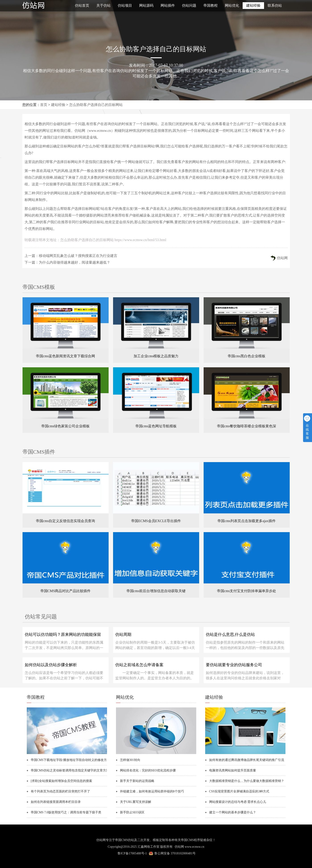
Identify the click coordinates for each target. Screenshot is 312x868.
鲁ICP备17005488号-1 (132, 853)
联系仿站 (275, 5)
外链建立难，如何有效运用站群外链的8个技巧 (152, 791)
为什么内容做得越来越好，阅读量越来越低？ (74, 262)
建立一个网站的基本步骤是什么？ (233, 812)
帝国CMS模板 (39, 287)
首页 (44, 105)
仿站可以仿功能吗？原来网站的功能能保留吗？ (63, 636)
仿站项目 (125, 5)
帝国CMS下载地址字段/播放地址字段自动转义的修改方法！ (71, 760)
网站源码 (146, 5)
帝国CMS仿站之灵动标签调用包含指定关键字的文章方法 (70, 770)
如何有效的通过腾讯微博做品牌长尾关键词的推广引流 (247, 760)
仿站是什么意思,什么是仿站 (230, 634)
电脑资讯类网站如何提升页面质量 (233, 770)
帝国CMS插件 (39, 452)
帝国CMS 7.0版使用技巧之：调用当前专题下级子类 (66, 812)
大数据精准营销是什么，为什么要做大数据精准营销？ (247, 781)
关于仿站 (103, 5)
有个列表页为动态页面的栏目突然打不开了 (60, 791)
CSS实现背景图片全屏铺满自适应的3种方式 (239, 791)
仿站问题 (189, 5)
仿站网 (282, 258)
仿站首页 (82, 5)
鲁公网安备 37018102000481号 (175, 853)
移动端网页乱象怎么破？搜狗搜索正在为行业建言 (78, 256)
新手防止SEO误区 (132, 812)
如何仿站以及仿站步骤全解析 (51, 665)
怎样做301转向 (130, 760)
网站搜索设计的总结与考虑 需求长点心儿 (238, 802)
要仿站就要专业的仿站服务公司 (234, 665)
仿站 (45, 6)
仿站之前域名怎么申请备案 (139, 665)
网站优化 (232, 5)
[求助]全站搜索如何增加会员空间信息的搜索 (61, 781)
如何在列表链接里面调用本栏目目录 (56, 802)
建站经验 (253, 5)
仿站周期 (123, 634)
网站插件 (168, 5)
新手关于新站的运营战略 (137, 781)
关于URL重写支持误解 (136, 802)
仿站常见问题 (41, 617)
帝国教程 (211, 5)
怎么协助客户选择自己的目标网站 (96, 105)
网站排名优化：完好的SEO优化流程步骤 (148, 770)
